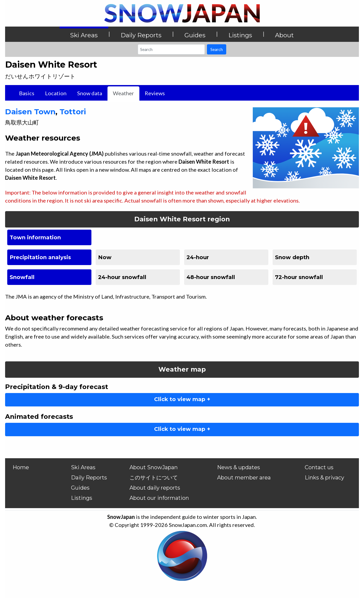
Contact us (319, 467)
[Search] (171, 49)
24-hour (198, 257)
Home (21, 467)
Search (217, 49)
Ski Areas (83, 467)
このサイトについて (154, 478)
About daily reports (155, 488)
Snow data (90, 93)
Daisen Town (30, 112)
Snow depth (292, 257)
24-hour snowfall (122, 277)
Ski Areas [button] (84, 35)
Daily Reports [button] (141, 35)
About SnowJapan (154, 467)
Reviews (155, 93)
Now (105, 257)
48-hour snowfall (211, 277)
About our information (159, 498)
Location (56, 93)
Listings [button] (240, 35)
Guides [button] (195, 35)
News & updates (239, 467)
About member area (244, 478)
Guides (80, 488)
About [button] (284, 35)
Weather (123, 93)
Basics (27, 93)
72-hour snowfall (299, 277)
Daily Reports (89, 478)
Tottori (73, 112)
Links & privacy (324, 478)
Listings (82, 498)
